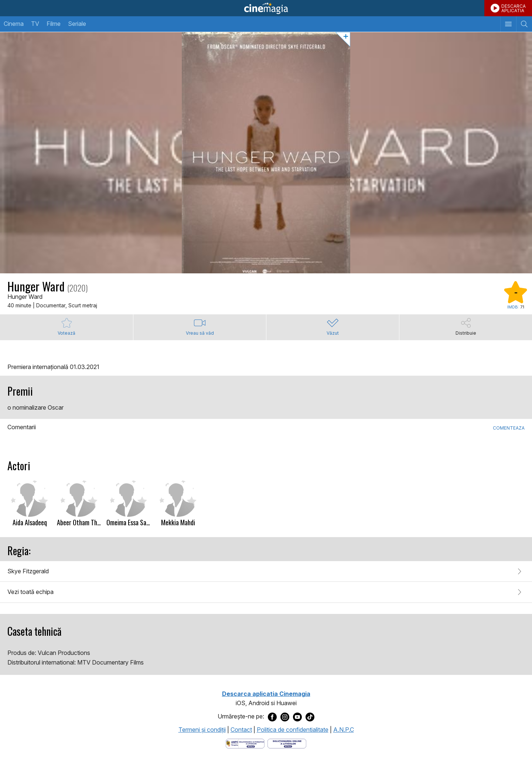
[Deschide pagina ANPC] (245, 743)
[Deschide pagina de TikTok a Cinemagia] (310, 717)
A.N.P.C (344, 730)
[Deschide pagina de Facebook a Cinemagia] (272, 717)
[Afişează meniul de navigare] (508, 24)
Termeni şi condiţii (202, 730)
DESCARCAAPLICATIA (514, 8)
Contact (241, 730)
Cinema (14, 24)
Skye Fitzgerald (28, 571)
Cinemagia (266, 8)
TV (35, 24)
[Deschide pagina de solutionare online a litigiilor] (287, 743)
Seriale (77, 24)
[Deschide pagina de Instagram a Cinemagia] (285, 717)
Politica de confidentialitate (293, 730)
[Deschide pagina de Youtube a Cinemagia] (297, 717)
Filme (54, 24)
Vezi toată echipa (30, 592)
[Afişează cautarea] (524, 24)
